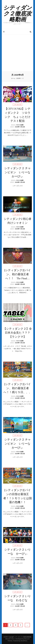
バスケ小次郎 (20, 125)
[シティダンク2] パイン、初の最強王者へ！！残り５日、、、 (18, 388)
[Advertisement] (17, 53)
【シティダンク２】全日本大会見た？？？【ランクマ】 (18, 333)
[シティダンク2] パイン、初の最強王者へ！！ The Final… (18, 274)
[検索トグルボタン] (31, 32)
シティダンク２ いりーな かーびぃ (18, 552)
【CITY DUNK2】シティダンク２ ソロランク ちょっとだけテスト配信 (18, 115)
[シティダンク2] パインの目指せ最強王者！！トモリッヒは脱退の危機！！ (18, 496)
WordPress (24, 641)
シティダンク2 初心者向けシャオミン (18, 221)
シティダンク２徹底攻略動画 (17, 13)
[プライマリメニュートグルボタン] (4, 32)
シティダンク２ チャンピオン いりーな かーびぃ (19, 172)
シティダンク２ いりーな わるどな (18, 598)
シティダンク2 (17, 105)
